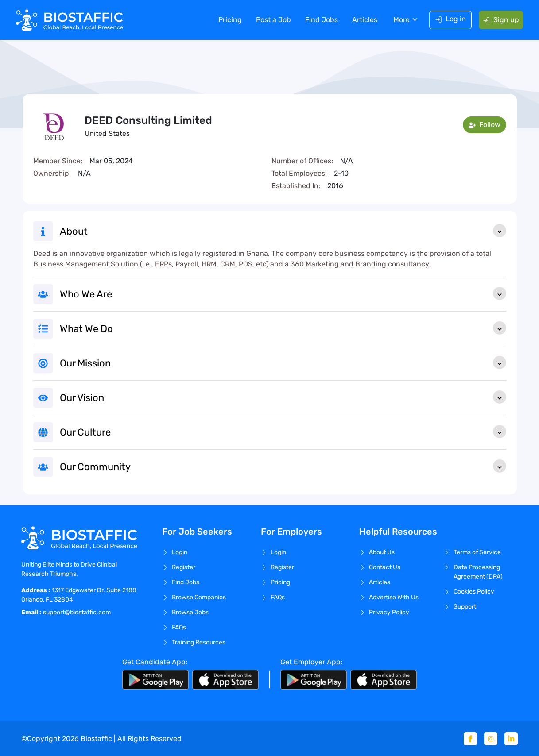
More (401, 20)
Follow (485, 125)
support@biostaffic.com (77, 612)
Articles (365, 20)
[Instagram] (491, 739)
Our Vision (283, 397)
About (283, 231)
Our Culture (283, 432)
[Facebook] (470, 739)
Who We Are (283, 293)
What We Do (283, 328)
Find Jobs (322, 20)
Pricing (230, 20)
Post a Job (273, 20)
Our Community (283, 466)
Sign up (501, 20)
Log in (450, 19)
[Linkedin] (511, 739)
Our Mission (283, 363)
